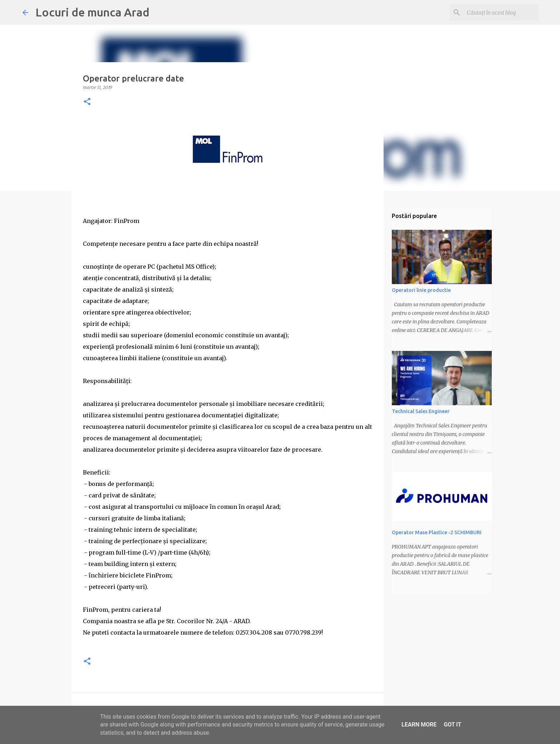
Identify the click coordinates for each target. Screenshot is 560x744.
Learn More (419, 725)
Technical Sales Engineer (421, 411)
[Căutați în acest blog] (501, 13)
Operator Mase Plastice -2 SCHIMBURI (437, 532)
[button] (87, 102)
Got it (452, 725)
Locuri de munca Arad (92, 12)
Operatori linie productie (421, 290)
